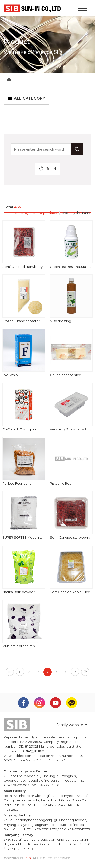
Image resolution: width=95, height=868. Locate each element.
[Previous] (20, 672)
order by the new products (36, 213)
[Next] (75, 672)
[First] (10, 672)
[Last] (85, 672)
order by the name (76, 213)
